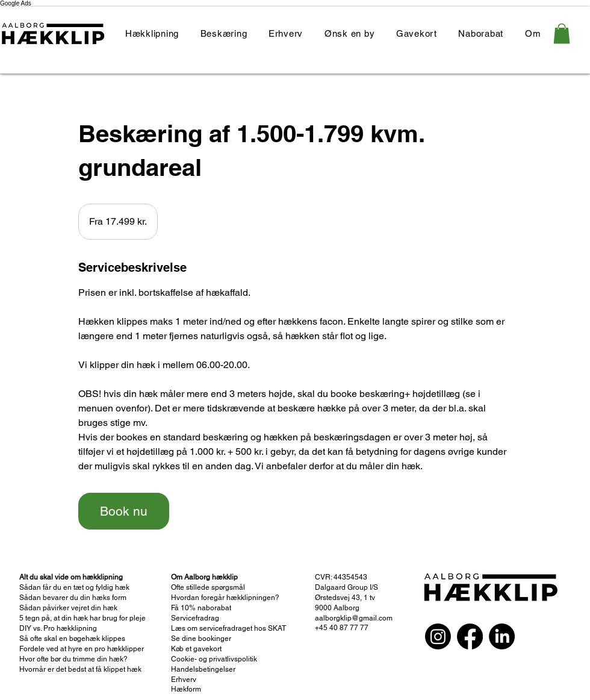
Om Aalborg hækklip (205, 577)
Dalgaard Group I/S (347, 587)
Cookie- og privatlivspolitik (214, 659)
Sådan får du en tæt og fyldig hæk (75, 587)
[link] (562, 33)
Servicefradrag (195, 618)
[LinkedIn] (502, 636)
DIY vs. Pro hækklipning (58, 628)
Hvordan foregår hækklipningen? (225, 598)
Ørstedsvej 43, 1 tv (345, 598)
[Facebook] (470, 636)
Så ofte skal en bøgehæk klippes (72, 639)
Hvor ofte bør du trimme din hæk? (73, 659)
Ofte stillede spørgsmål (208, 587)
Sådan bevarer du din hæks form (73, 598)
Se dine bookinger (201, 639)
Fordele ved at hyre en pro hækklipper (82, 649)
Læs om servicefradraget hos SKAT (228, 628)
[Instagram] (438, 636)
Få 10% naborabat (201, 608)
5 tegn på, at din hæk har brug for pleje (82, 618)
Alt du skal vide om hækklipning (71, 577)
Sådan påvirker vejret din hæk (68, 608)
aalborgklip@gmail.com (354, 618)
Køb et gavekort (196, 649)
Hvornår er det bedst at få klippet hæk (80, 669)
